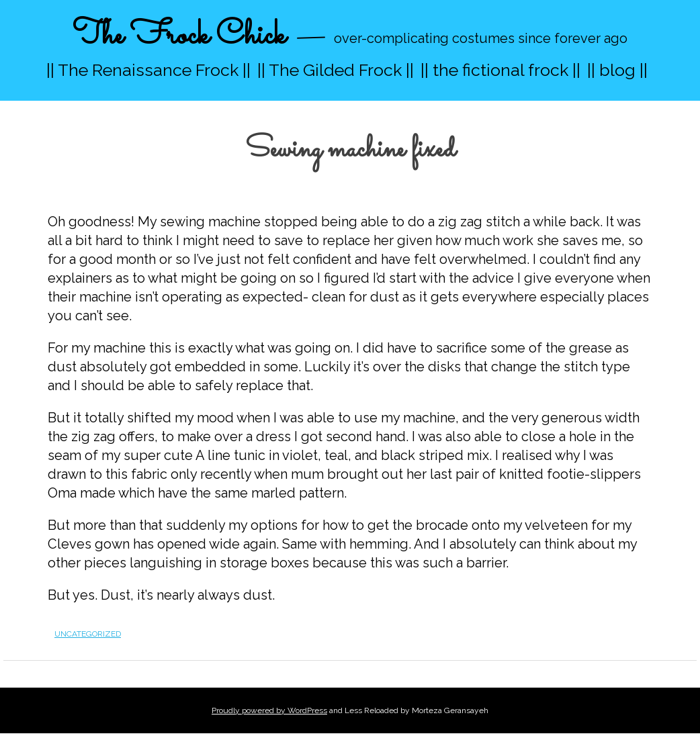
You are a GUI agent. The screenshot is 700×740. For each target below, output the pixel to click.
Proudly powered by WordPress (269, 710)
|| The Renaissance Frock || (148, 70)
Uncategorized (88, 634)
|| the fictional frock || (500, 70)
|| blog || (617, 70)
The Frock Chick (179, 36)
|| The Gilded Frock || (336, 70)
